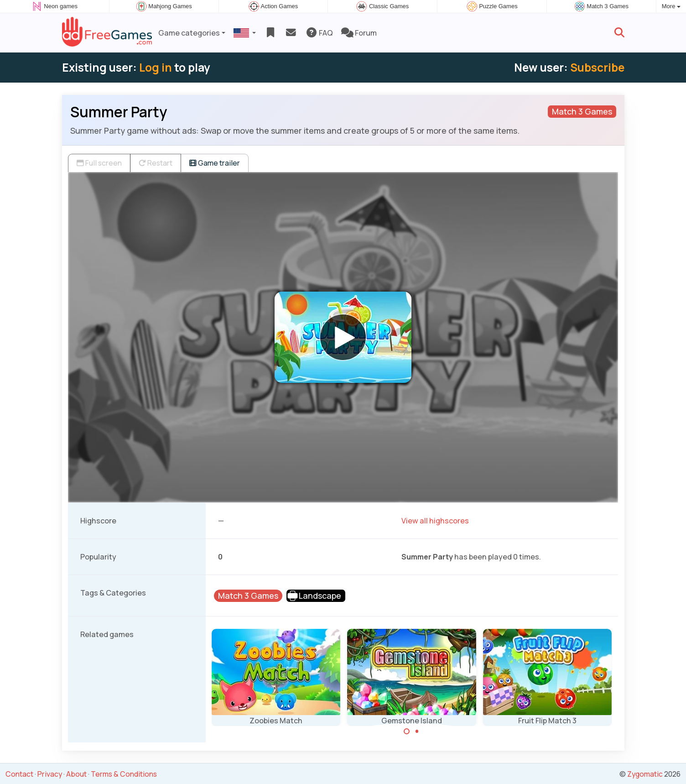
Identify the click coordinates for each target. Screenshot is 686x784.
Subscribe (597, 67)
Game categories (189, 33)
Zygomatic (645, 774)
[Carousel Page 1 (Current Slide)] (407, 732)
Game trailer (215, 163)
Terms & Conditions (124, 774)
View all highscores (435, 521)
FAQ (319, 33)
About (76, 774)
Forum (359, 33)
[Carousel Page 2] (417, 732)
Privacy (50, 774)
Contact (19, 774)
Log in (156, 67)
